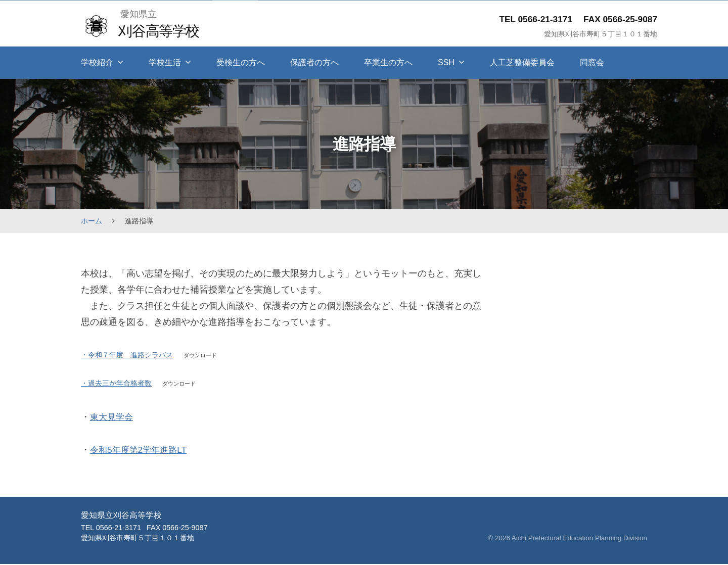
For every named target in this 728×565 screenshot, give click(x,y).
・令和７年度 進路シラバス (127, 355)
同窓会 (592, 62)
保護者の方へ (314, 62)
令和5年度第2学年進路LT (141, 451)
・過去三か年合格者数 (116, 384)
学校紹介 (97, 62)
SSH (446, 62)
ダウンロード (202, 355)
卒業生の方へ (388, 62)
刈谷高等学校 (160, 31)
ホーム (92, 221)
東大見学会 (113, 418)
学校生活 (165, 62)
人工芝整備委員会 (522, 62)
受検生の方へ (241, 62)
